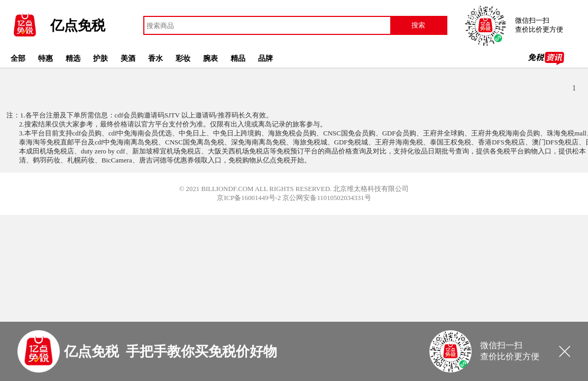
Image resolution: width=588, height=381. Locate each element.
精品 (238, 58)
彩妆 (183, 58)
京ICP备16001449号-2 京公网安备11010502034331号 (294, 198)
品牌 (265, 58)
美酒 (128, 58)
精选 (73, 58)
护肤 (100, 58)
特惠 (45, 58)
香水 (155, 58)
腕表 (210, 58)
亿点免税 (78, 26)
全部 (18, 58)
